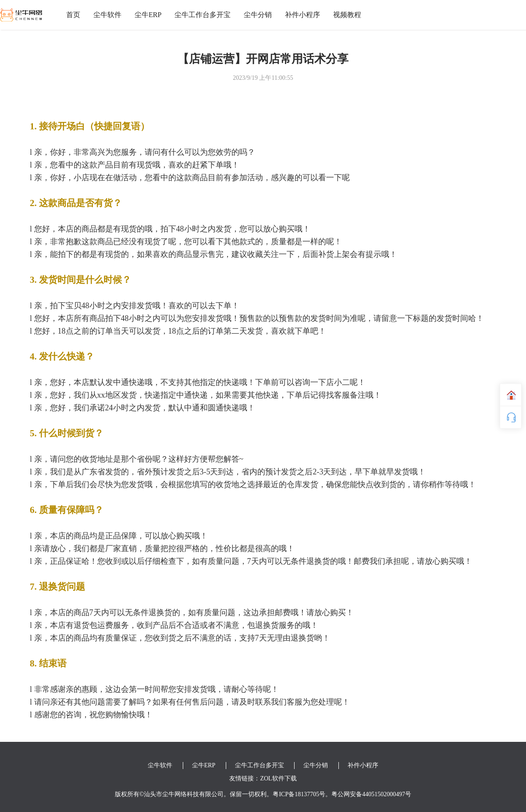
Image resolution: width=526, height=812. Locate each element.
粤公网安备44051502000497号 (371, 794)
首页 (73, 15)
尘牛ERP (148, 15)
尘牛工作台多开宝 (203, 15)
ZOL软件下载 (278, 778)
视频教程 (347, 15)
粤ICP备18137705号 (299, 794)
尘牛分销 (258, 15)
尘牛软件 (107, 15)
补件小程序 (302, 15)
